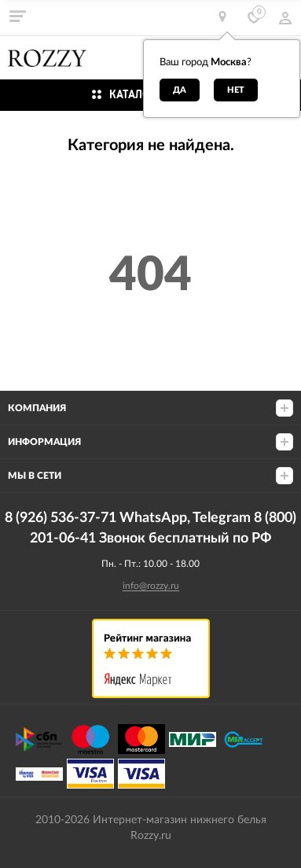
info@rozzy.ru (151, 586)
